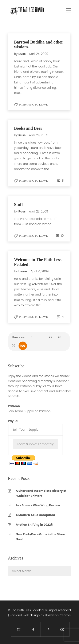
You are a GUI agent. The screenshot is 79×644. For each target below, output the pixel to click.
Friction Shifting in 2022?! (35, 525)
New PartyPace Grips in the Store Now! (40, 537)
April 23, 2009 (39, 211)
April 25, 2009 (39, 54)
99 (13, 346)
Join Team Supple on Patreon (29, 411)
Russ (22, 54)
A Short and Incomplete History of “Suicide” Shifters (41, 493)
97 (50, 337)
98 (60, 337)
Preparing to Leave (33, 105)
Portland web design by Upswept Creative (40, 615)
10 (60, 236)
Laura (23, 271)
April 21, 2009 (40, 271)
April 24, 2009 (39, 135)
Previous (19, 337)
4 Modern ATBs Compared (35, 515)
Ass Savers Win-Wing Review (38, 505)
